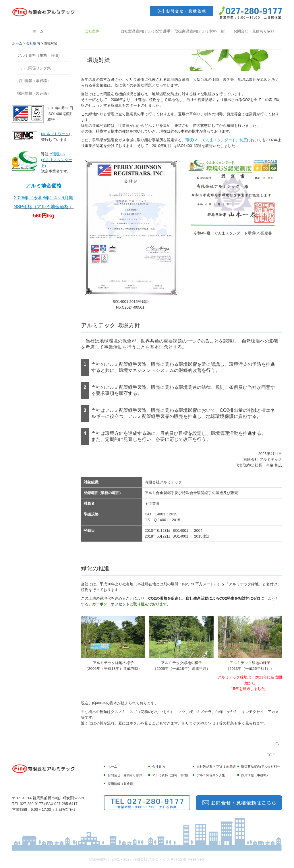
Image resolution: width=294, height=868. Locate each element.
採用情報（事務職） (34, 81)
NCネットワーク (55, 134)
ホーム (38, 31)
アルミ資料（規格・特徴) (38, 55)
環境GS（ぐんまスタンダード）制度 (216, 140)
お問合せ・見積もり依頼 (254, 31)
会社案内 (92, 31)
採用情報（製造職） (34, 93)
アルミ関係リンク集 (34, 68)
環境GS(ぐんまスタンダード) (57, 160)
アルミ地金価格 (44, 186)
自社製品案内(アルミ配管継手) (146, 31)
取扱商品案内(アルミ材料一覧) (200, 31)
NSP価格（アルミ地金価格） (44, 207)
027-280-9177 (31, 804)
